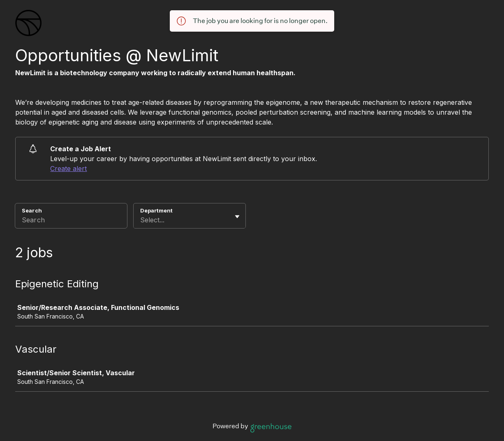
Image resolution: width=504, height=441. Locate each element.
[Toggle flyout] (237, 217)
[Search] (71, 221)
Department (156, 210)
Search (32, 210)
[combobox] (141, 220)
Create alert (68, 169)
